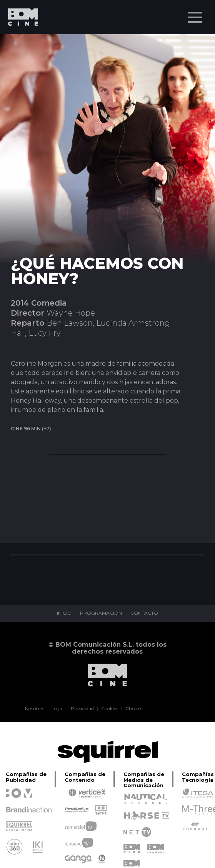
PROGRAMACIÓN (101, 613)
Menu (196, 13)
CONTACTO (144, 613)
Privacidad (82, 709)
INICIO (64, 613)
